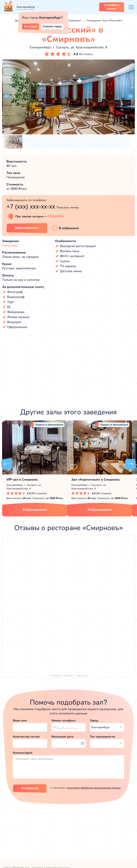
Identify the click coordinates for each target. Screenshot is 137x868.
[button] (7, 96)
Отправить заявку (112, 7)
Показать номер (68, 207)
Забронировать (35, 510)
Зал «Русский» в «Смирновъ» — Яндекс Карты (68, 676)
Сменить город (52, 26)
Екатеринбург (26, 7)
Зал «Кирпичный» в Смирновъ (96, 480)
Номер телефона (63, 720)
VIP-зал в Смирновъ (22, 480)
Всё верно (31, 26)
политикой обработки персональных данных (94, 788)
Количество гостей (26, 737)
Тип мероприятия (102, 737)
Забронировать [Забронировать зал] (27, 228)
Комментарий (23, 753)
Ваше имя (20, 720)
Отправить (30, 788)
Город (94, 720)
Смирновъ (10, 245)
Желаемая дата (63, 737)
